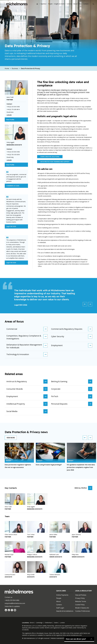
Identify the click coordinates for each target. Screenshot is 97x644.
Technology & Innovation (27, 354)
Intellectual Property (27, 404)
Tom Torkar (31, 535)
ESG (80, 4)
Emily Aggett (31, 507)
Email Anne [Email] (10, 112)
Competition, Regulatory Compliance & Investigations (27, 337)
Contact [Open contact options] (86, 4)
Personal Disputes (72, 404)
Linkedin (9, 115)
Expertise (43, 4)
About (75, 4)
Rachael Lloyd (9, 555)
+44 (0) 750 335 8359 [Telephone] (13, 155)
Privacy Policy (80, 598)
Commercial (27, 329)
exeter (56, 623)
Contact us (9, 597)
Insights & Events (59, 4)
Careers (69, 4)
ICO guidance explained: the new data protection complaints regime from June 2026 (81, 467)
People (50, 4)
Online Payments (62, 595)
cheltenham (48, 623)
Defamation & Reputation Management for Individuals (27, 346)
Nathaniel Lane (54, 555)
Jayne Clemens (76, 535)
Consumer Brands (27, 389)
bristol (32, 623)
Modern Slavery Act (82, 608)
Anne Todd (8, 507)
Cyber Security (72, 336)
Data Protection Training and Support (55, 162)
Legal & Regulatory (84, 591)
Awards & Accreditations (65, 611)
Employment (72, 345)
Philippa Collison (32, 555)
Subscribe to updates (12, 606)
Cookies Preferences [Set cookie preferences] (83, 611)
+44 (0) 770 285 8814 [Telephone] (13, 109)
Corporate (72, 389)
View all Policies (81, 595)
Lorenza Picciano (10, 575)
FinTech (72, 396)
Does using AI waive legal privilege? (49, 465)
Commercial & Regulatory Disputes (72, 329)
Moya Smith (31, 575)
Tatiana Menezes (55, 575)
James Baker (53, 535)
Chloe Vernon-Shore (11, 535)
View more (11, 438)
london (62, 623)
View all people (83, 488)
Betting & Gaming (72, 381)
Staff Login (60, 608)
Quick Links (61, 591)
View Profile (10, 120)
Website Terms (81, 601)
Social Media (27, 411)
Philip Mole (75, 555)
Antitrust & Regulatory (27, 381)
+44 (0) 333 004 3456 (12, 600)
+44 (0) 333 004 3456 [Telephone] (13, 107)
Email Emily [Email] (10, 157)
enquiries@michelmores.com (15, 603)
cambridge (39, 623)
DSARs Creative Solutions (50, 157)
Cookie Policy (80, 605)
